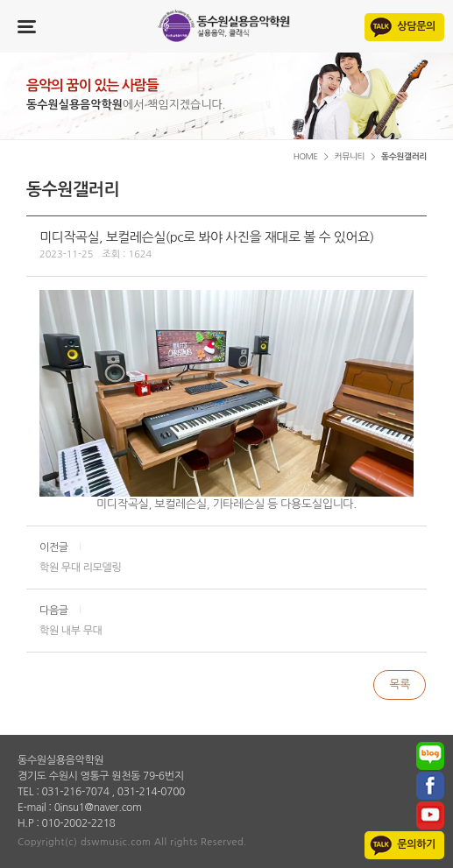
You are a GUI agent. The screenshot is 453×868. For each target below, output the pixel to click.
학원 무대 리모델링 (80, 568)
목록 (400, 685)
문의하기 (416, 844)
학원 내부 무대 (71, 631)
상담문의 (416, 26)
